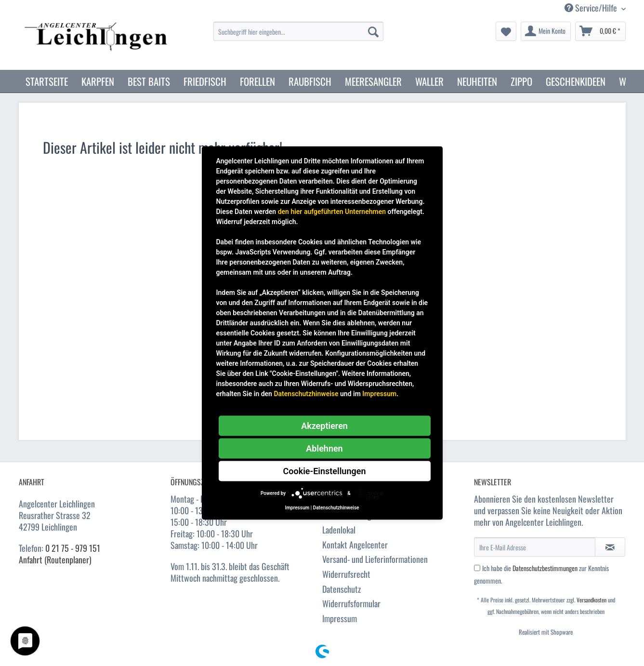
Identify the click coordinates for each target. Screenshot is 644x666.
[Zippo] (521, 81)
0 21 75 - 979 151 (73, 548)
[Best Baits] (149, 81)
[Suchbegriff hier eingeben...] (298, 31)
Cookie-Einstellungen (325, 471)
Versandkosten (591, 600)
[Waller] (429, 81)
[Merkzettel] (506, 31)
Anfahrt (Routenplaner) (55, 559)
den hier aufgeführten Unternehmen (332, 212)
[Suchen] (373, 31)
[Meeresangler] (373, 81)
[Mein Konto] (546, 31)
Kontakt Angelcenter (355, 545)
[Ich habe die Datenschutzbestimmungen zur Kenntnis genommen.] (477, 568)
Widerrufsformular (351, 603)
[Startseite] (47, 81)
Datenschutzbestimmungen (545, 568)
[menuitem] (298, 36)
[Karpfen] (98, 81)
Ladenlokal (339, 530)
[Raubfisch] (310, 81)
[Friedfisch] (205, 81)
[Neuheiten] (477, 81)
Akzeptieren (324, 426)
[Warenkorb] (600, 31)
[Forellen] (257, 81)
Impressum (340, 618)
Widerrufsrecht (346, 574)
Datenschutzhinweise (306, 394)
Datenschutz (342, 589)
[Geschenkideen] (576, 81)
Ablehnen (324, 448)
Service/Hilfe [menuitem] (592, 8)
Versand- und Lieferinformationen (375, 559)
